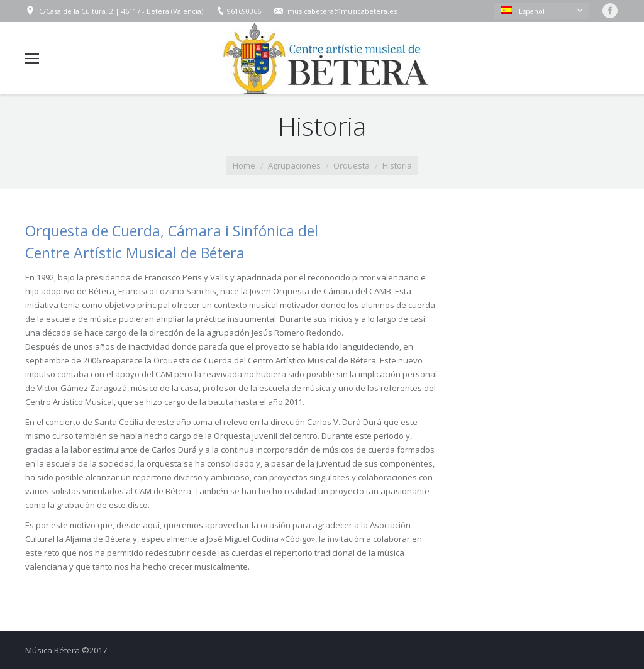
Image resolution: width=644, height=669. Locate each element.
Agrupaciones (294, 165)
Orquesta (352, 165)
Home (244, 165)
